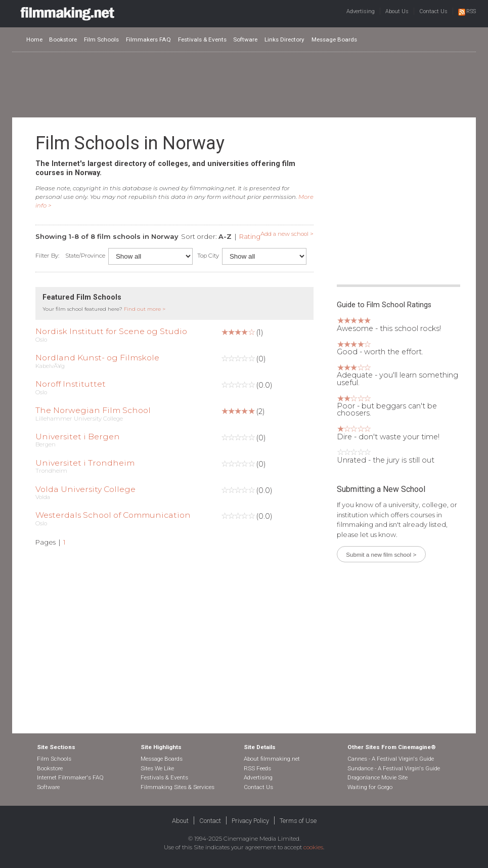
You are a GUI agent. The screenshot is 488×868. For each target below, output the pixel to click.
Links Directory (284, 39)
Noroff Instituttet (71, 384)
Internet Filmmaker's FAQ (70, 777)
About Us (397, 11)
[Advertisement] (244, 84)
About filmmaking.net (272, 759)
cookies (313, 847)
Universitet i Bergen (78, 437)
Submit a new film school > (381, 554)
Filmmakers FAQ (148, 39)
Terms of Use (298, 821)
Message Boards (334, 39)
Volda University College (85, 489)
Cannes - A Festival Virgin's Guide (391, 759)
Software (245, 39)
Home (34, 39)
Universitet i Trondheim (85, 463)
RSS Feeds (257, 768)
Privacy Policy (250, 821)
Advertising (361, 11)
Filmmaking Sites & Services (178, 787)
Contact (210, 821)
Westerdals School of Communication (113, 515)
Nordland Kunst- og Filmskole (97, 358)
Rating (250, 236)
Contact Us (433, 11)
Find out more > (145, 309)
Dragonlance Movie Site (378, 777)
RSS (467, 11)
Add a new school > (287, 234)
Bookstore (63, 39)
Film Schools (101, 39)
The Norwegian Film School (93, 410)
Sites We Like (157, 768)
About (180, 821)
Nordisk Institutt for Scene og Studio (111, 331)
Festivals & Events (202, 39)
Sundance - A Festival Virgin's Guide (394, 768)
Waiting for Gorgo (370, 787)
